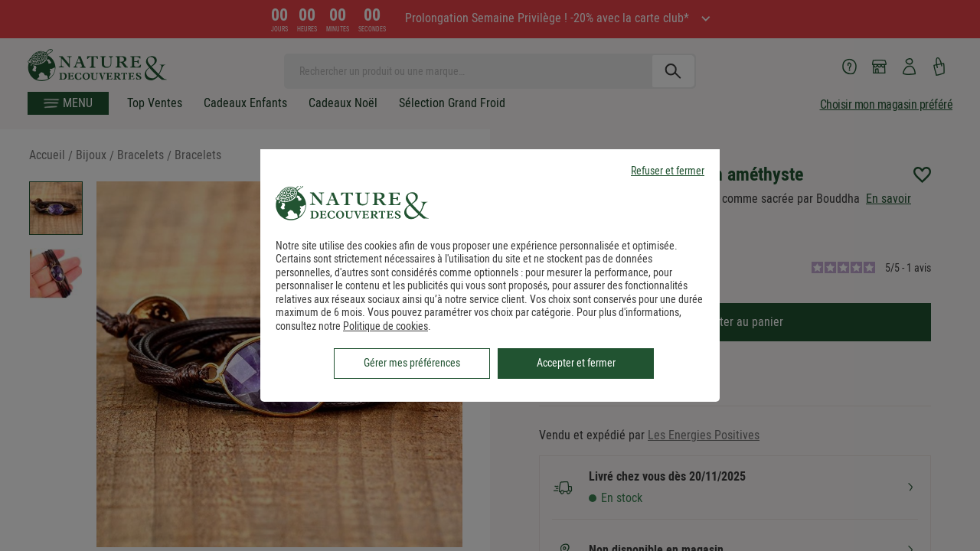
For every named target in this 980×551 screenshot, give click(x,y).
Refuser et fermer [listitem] (668, 171)
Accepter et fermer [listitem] (576, 363)
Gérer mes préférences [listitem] (412, 363)
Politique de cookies (385, 326)
